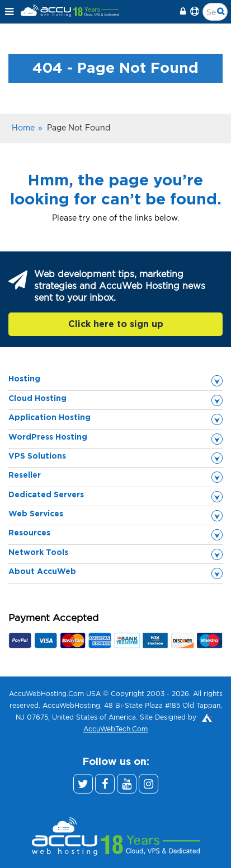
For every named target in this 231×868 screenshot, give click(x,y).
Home (23, 127)
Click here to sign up (116, 324)
